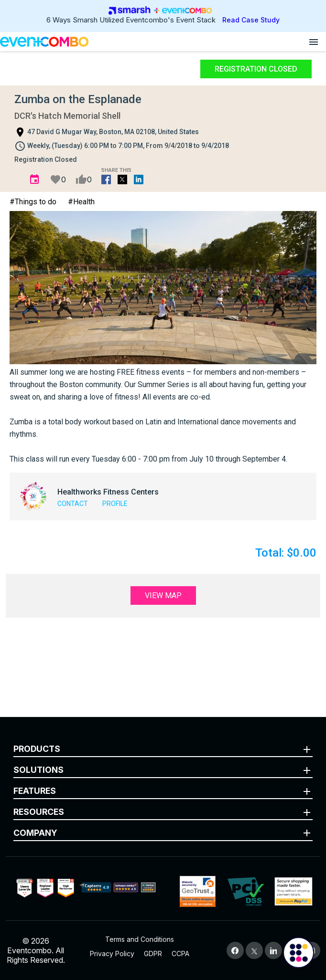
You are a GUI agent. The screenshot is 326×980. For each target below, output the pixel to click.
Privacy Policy (112, 954)
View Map (163, 595)
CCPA (180, 954)
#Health (81, 202)
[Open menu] (314, 42)
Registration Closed (256, 69)
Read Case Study (251, 20)
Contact (73, 504)
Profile (115, 504)
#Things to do (33, 202)
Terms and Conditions (140, 939)
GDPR (153, 954)
